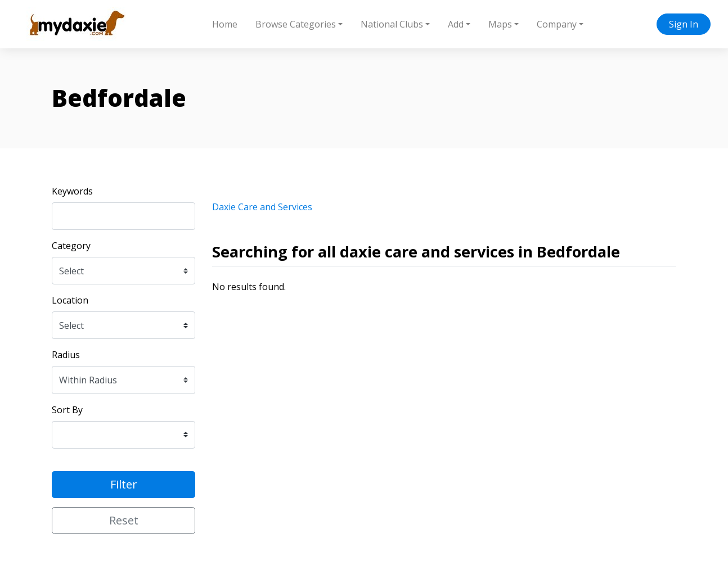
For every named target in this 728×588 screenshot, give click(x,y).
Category (71, 246)
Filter (124, 484)
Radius (66, 355)
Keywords (72, 191)
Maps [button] (500, 24)
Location (70, 300)
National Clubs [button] (392, 24)
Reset (124, 520)
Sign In (684, 24)
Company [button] (557, 24)
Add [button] (456, 24)
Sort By (67, 410)
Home (225, 24)
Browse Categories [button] (296, 24)
